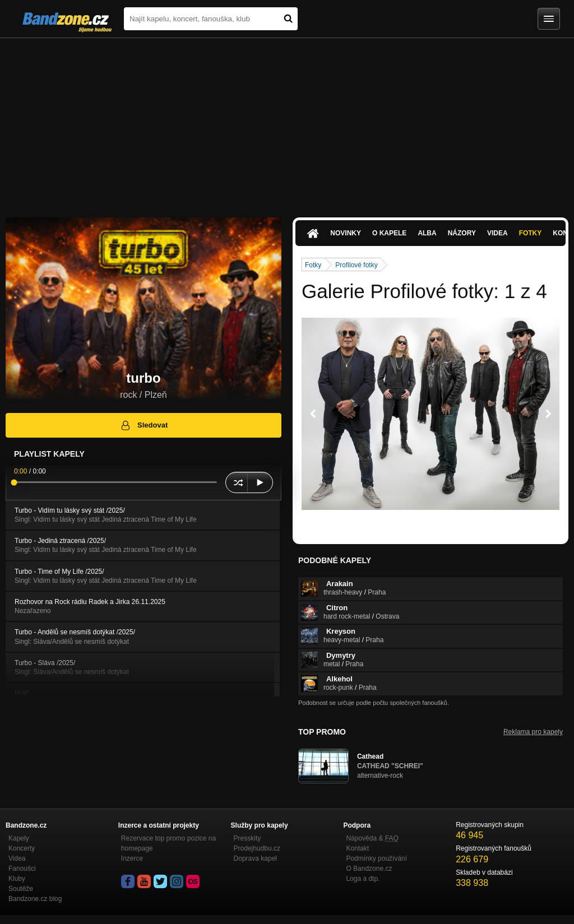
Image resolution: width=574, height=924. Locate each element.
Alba (427, 233)
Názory (462, 233)
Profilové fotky (356, 265)
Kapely (19, 838)
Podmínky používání (376, 858)
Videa (497, 233)
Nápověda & (372, 838)
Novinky (346, 233)
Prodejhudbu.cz (257, 848)
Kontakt (357, 848)
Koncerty (22, 848)
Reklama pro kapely (533, 732)
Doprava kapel (255, 858)
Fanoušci (22, 869)
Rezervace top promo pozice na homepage (168, 843)
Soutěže (21, 889)
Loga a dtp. (363, 879)
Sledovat (144, 425)
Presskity (247, 838)
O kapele (389, 233)
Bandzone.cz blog (35, 899)
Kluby (17, 879)
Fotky (531, 233)
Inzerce (132, 858)
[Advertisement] (287, 122)
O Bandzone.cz (369, 869)
